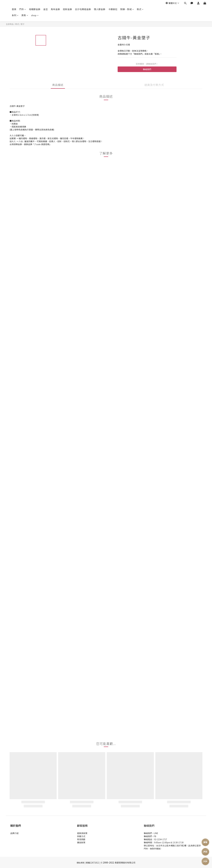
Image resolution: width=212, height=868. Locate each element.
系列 (15, 15)
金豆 (46, 9)
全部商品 (10, 24)
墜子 (23, 24)
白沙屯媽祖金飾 (83, 9)
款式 (140, 9)
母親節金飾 (35, 9)
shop (35, 15)
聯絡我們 (147, 69)
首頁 (14, 9)
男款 (25, 15)
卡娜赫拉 (113, 9)
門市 (23, 9)
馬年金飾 (55, 9)
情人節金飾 (100, 9)
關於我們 (16, 826)
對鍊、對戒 (127, 9)
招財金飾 (67, 9)
